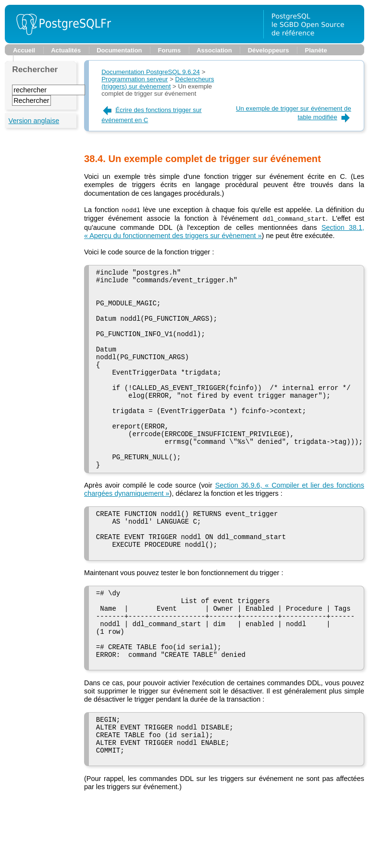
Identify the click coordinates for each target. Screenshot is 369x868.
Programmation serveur (135, 79)
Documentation (119, 50)
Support (33, 58)
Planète (316, 50)
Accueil (24, 50)
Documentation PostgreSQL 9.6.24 (151, 72)
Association (214, 50)
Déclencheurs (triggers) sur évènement (158, 83)
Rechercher (35, 69)
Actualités (66, 50)
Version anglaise (34, 121)
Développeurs (269, 50)
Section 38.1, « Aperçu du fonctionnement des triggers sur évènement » (224, 231)
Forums (170, 50)
